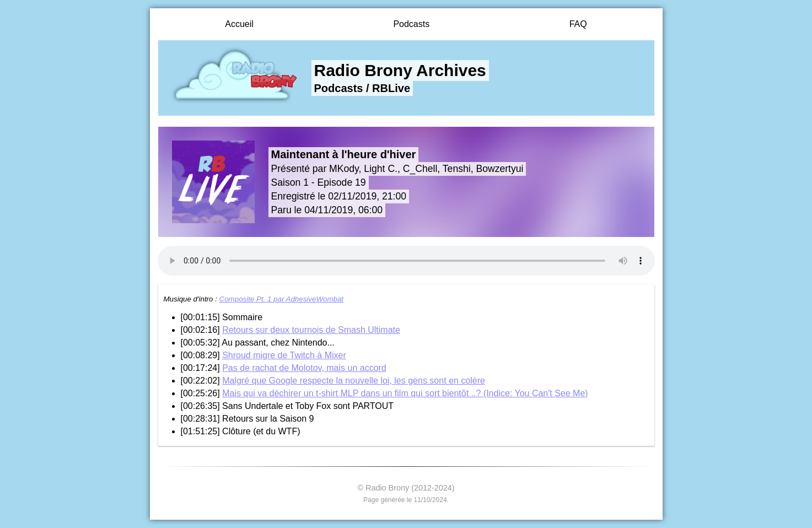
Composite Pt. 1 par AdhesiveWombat (281, 299)
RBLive (391, 88)
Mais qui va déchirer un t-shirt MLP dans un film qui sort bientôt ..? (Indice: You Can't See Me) (405, 393)
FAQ (578, 24)
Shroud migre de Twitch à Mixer (284, 355)
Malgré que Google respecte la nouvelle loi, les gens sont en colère (354, 381)
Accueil (239, 24)
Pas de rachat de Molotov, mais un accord (304, 368)
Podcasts (411, 24)
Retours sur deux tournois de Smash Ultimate (311, 330)
